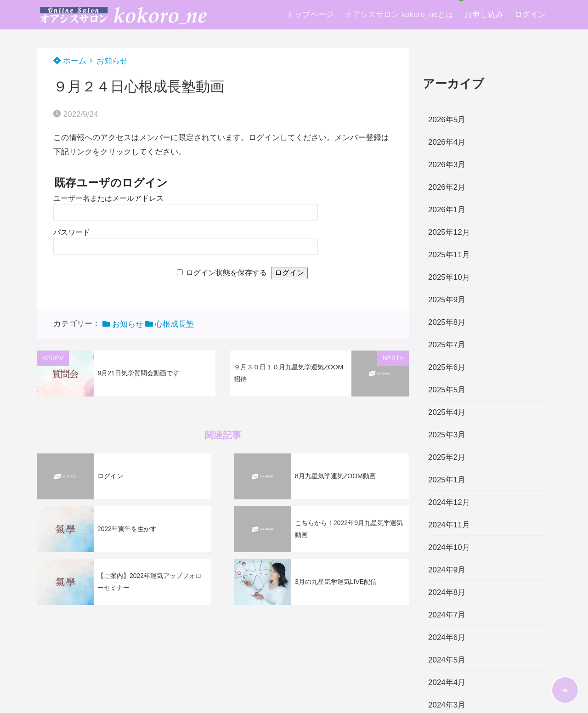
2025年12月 (449, 232)
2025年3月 (447, 435)
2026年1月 (447, 210)
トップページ (310, 14)
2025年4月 (447, 412)
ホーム (70, 61)
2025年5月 (447, 390)
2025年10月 (449, 277)
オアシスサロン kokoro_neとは (399, 14)
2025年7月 (447, 345)
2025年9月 (447, 300)
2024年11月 (449, 525)
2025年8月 (447, 322)
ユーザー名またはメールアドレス (108, 198)
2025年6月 (447, 367)
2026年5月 (447, 120)
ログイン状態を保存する (226, 273)
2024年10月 (449, 547)
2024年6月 (447, 637)
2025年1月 (447, 480)
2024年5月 (447, 660)
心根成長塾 (174, 324)
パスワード (72, 232)
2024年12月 (449, 502)
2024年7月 (447, 615)
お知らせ (112, 61)
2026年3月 (447, 165)
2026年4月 (447, 142)
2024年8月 (447, 592)
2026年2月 (447, 187)
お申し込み (484, 14)
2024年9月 (447, 570)
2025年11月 (449, 255)
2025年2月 (447, 457)
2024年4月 (447, 682)
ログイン (530, 14)
